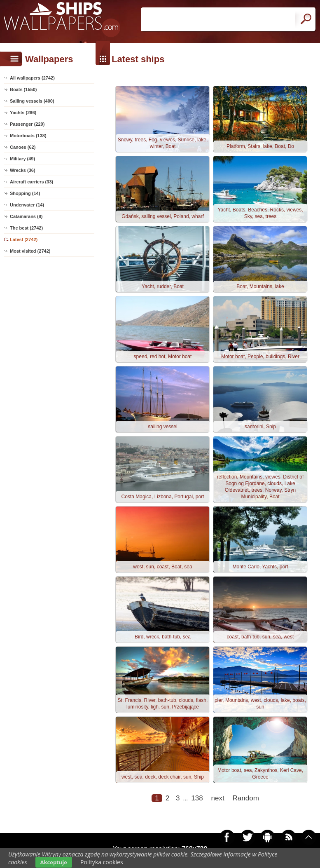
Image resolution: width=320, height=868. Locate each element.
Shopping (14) (25, 193)
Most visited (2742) (30, 251)
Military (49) (22, 159)
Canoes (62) (23, 147)
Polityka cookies (102, 862)
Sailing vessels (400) (32, 101)
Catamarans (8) (26, 216)
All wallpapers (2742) (32, 78)
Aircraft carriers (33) (32, 182)
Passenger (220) (27, 124)
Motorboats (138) (28, 136)
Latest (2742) (24, 239)
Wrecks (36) (23, 170)
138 (197, 798)
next (218, 798)
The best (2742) (26, 228)
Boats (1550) (23, 89)
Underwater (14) (27, 205)
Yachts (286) (23, 113)
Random (246, 798)
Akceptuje (54, 862)
